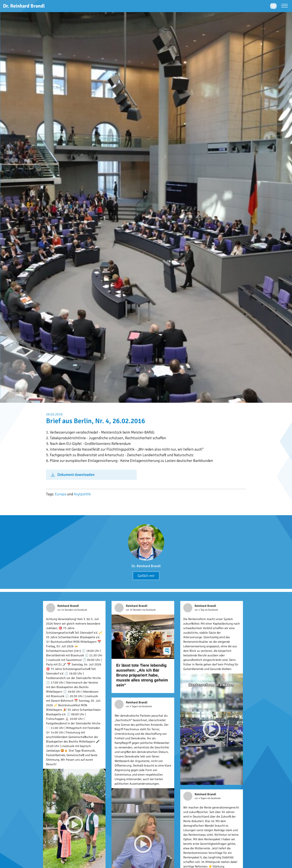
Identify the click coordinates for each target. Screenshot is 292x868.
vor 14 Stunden (66, 610)
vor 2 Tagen (132, 706)
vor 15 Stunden (134, 610)
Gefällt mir (146, 576)
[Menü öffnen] (285, 6)
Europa (61, 494)
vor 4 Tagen (201, 798)
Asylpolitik (82, 494)
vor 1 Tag (200, 610)
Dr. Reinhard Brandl (146, 566)
